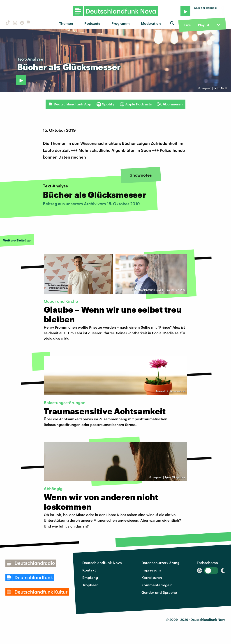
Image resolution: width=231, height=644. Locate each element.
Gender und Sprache (159, 592)
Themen (66, 23)
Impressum (151, 570)
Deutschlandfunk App (70, 104)
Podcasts (92, 23)
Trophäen (90, 585)
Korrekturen (152, 577)
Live (187, 25)
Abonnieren (170, 104)
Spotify (105, 104)
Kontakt (89, 570)
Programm (121, 23)
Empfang (90, 577)
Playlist (204, 25)
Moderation (151, 23)
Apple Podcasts (136, 104)
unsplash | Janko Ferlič (214, 88)
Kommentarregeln (157, 585)
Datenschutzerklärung (161, 563)
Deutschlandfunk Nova (102, 563)
